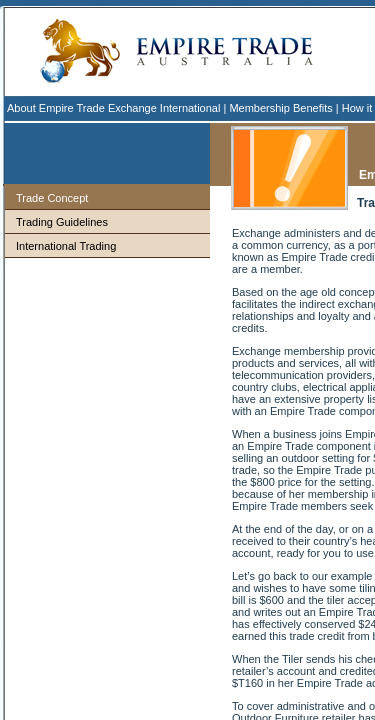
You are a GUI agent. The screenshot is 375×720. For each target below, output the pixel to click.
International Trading (66, 246)
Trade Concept (52, 198)
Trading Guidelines (62, 222)
